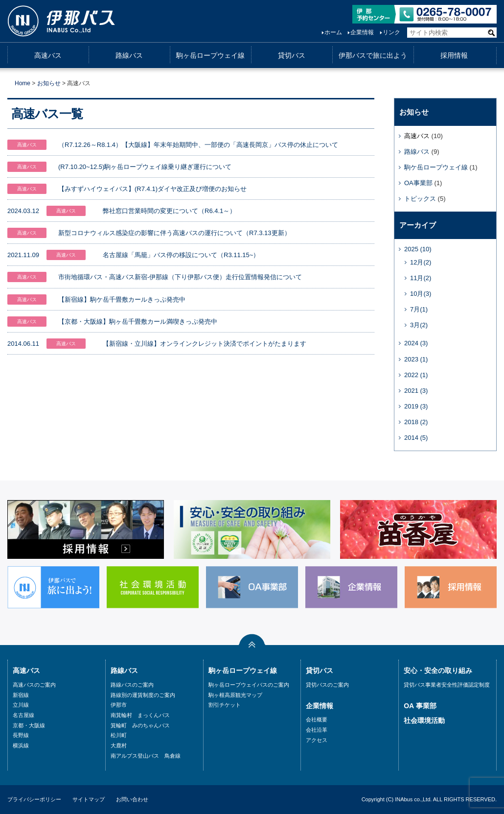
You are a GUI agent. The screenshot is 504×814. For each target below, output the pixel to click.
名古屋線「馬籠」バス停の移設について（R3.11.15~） (181, 255)
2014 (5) (416, 438)
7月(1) (419, 309)
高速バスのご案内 (34, 685)
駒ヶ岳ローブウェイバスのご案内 (249, 685)
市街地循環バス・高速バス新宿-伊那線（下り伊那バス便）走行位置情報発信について (180, 277)
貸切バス (292, 55)
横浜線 (21, 745)
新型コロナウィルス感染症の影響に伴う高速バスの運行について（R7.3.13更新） (174, 233)
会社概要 (317, 719)
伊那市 (119, 705)
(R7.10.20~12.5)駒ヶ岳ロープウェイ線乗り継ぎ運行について (145, 167)
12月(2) (421, 262)
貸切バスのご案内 (327, 685)
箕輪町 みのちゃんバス (140, 725)
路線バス (129, 55)
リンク (391, 32)
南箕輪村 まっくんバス (140, 715)
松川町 (119, 735)
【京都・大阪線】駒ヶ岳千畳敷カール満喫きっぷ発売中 (138, 322)
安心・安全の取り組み (438, 670)
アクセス (317, 740)
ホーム (333, 32)
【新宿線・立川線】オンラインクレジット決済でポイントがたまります (205, 344)
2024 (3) (416, 343)
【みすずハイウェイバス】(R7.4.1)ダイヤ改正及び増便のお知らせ (152, 189)
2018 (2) (416, 422)
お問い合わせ (132, 799)
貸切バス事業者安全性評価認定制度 (447, 685)
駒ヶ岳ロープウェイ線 (210, 55)
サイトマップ (89, 799)
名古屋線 (23, 715)
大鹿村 (119, 745)
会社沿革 (317, 730)
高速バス (48, 55)
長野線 (21, 735)
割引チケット (225, 705)
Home (23, 83)
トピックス (420, 199)
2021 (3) (416, 391)
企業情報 (362, 32)
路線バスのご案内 (132, 685)
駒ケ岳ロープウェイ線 (436, 167)
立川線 (21, 705)
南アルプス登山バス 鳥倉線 (146, 756)
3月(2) (419, 325)
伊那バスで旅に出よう (373, 55)
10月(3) (421, 294)
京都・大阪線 (29, 725)
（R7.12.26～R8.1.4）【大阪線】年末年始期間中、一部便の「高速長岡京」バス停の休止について (198, 145)
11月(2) (421, 278)
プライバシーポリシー (34, 799)
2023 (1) (416, 359)
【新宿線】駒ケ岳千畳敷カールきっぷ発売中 (122, 299)
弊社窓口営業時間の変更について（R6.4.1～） (169, 211)
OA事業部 (418, 183)
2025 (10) (418, 249)
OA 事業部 (420, 706)
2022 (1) (416, 375)
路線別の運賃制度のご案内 (143, 695)
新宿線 (21, 695)
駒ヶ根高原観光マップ (235, 695)
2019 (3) (416, 406)
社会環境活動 (424, 720)
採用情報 (454, 55)
